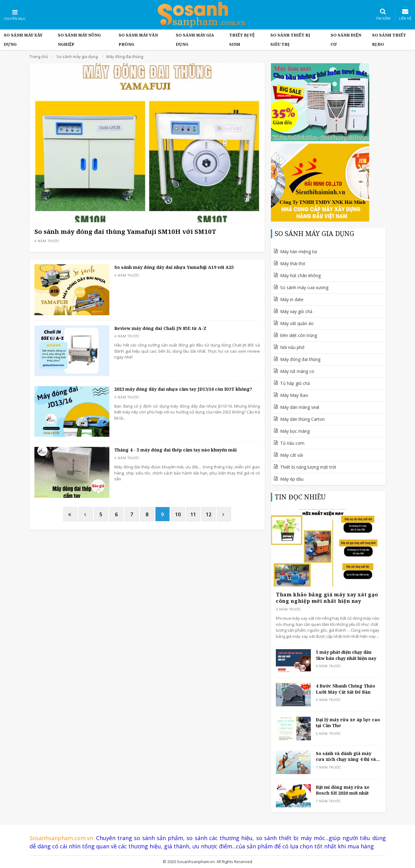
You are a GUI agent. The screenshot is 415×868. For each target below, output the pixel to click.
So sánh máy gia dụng (195, 40)
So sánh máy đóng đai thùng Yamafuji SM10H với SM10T (125, 231)
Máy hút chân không (300, 275)
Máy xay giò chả (296, 311)
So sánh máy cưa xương (304, 287)
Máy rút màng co (297, 371)
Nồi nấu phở (292, 347)
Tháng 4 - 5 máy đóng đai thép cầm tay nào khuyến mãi (176, 450)
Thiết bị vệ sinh (242, 40)
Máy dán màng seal (300, 407)
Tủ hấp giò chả (295, 383)
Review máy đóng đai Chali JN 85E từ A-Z (160, 328)
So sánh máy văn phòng (138, 40)
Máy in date (292, 299)
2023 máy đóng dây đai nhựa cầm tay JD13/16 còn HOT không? (183, 389)
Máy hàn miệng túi (299, 252)
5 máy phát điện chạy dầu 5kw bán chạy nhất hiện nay (346, 655)
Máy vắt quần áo (297, 323)
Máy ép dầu (292, 479)
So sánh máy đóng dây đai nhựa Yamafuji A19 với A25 (174, 267)
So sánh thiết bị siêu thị (290, 40)
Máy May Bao (294, 395)
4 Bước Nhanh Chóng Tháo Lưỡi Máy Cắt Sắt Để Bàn (345, 689)
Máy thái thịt (293, 263)
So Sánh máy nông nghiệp (79, 40)
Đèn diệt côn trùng (299, 335)
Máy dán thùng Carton (302, 419)
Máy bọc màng (295, 431)
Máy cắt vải (292, 455)
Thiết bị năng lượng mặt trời (308, 467)
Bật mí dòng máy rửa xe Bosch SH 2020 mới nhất (343, 790)
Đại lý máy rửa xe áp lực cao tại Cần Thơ (348, 723)
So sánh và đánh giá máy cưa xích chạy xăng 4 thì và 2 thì (348, 756)
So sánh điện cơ (346, 40)
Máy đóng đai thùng (300, 359)
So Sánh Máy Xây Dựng (23, 40)
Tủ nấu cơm (292, 443)
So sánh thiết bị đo (389, 40)
